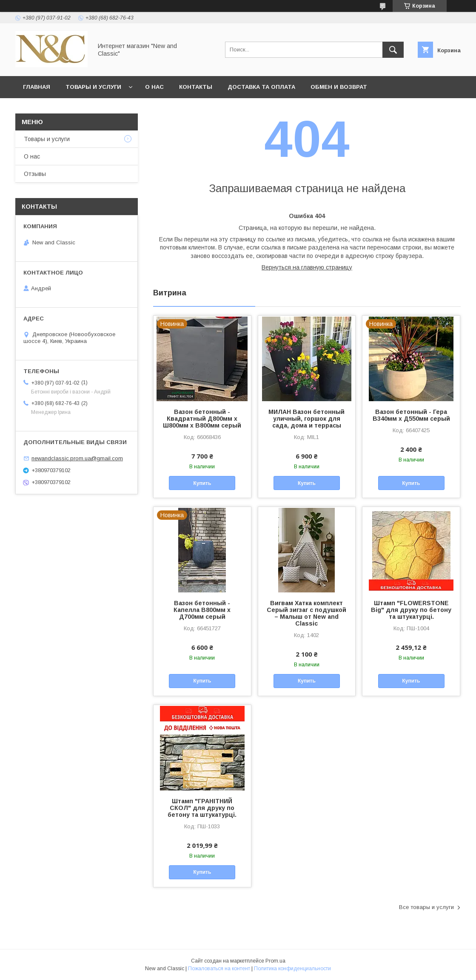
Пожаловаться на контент (219, 969)
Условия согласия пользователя (181, 109)
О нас (154, 87)
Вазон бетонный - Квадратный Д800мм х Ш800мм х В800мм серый (202, 419)
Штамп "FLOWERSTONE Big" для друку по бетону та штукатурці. (411, 610)
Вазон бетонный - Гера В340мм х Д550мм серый (411, 415)
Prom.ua (275, 961)
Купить (202, 483)
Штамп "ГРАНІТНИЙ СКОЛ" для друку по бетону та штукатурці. (202, 808)
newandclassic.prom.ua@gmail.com (77, 458)
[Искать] (393, 50)
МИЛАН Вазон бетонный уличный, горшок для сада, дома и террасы (306, 419)
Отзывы (35, 174)
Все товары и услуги (426, 907)
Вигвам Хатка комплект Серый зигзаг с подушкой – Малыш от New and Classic (306, 613)
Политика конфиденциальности (292, 969)
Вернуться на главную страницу (307, 267)
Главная (37, 87)
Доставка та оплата (261, 87)
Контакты (196, 87)
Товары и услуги (93, 87)
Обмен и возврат (339, 87)
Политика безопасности (66, 109)
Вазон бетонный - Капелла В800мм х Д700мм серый (202, 610)
